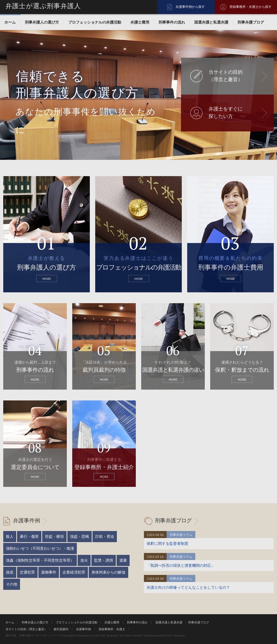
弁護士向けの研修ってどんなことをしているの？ (188, 587)
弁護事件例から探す (190, 7)
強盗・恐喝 (80, 536)
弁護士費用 (140, 22)
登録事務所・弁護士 (112, 629)
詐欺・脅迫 (105, 536)
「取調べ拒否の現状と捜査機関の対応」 (181, 565)
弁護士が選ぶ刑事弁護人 (43, 6)
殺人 (10, 536)
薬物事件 (49, 572)
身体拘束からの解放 (108, 572)
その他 (12, 584)
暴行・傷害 (29, 536)
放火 (84, 560)
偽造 (10, 572)
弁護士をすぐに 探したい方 (226, 113)
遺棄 (123, 560)
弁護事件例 (27, 520)
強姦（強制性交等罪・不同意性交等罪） (40, 560)
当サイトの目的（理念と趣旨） (26, 629)
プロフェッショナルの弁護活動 (95, 22)
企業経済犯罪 (74, 572)
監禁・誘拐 (104, 560)
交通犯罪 (27, 572)
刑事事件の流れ (172, 22)
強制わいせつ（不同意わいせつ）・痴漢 (40, 548)
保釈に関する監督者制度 (167, 543)
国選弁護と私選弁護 (211, 22)
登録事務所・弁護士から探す (250, 7)
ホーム (10, 22)
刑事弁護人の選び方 (42, 22)
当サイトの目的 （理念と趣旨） (226, 76)
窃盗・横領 (54, 536)
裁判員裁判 (61, 629)
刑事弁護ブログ (251, 22)
